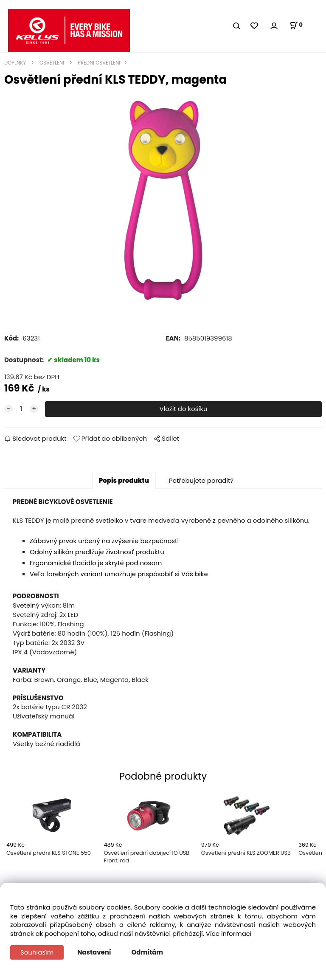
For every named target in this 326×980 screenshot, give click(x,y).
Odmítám (148, 952)
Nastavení (94, 952)
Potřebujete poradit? (201, 480)
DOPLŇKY (16, 63)
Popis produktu (124, 480)
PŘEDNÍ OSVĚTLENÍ (98, 63)
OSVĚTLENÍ (52, 63)
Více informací (229, 934)
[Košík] (296, 25)
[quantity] (21, 409)
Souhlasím (37, 952)
